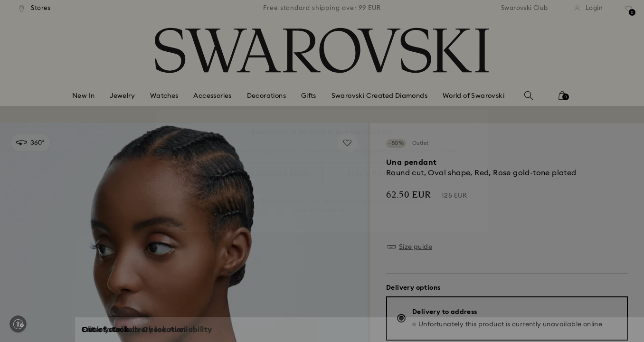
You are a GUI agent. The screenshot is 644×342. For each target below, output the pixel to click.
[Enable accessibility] (18, 324)
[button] (478, 115)
